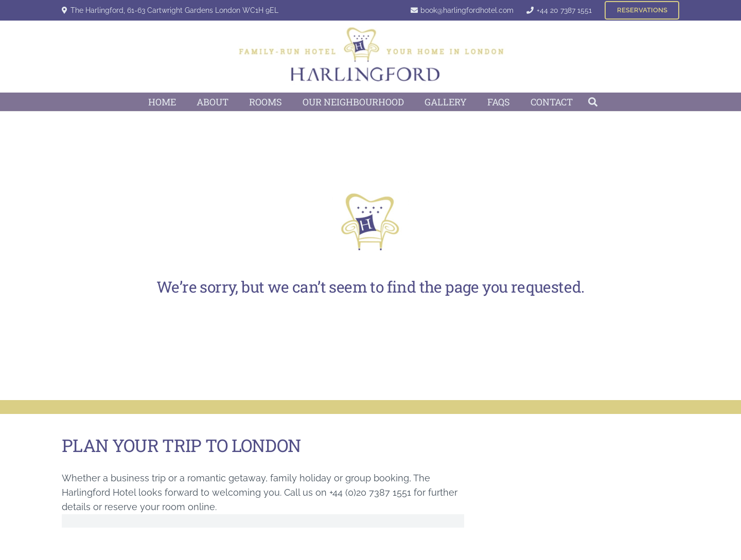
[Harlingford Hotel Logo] (371, 57)
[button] (593, 102)
